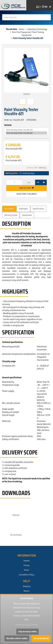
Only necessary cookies (27, 632)
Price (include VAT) (13, 160)
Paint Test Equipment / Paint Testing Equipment (28, 34)
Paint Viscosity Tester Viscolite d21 (26, 133)
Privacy (27, 565)
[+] (44, 182)
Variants (8, 125)
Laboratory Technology (37, 29)
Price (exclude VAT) (14, 149)
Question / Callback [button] (27, 194)
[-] (38, 182)
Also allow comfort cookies (17, 638)
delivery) (43, 168)
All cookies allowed (41, 638)
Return (27, 591)
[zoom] (26, 72)
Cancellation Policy (26, 575)
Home (21, 29)
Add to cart (26, 188)
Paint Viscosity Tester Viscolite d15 (26, 130)
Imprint (26, 561)
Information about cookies (27, 625)
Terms (26, 570)
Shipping (27, 586)
